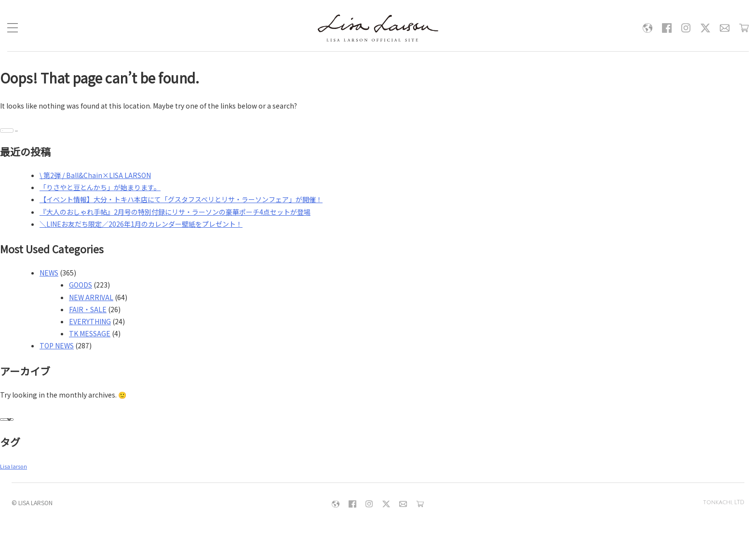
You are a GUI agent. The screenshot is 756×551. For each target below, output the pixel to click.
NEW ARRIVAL (91, 297)
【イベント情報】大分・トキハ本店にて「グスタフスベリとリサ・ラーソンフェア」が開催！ (181, 199)
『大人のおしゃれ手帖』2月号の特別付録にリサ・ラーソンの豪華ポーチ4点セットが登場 (175, 212)
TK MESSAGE (90, 333)
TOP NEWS (57, 345)
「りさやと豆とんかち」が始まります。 (100, 187)
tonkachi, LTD (723, 503)
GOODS (81, 285)
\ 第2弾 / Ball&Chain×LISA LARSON (95, 175)
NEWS (49, 273)
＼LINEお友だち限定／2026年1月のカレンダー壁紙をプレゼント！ (141, 224)
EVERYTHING (90, 321)
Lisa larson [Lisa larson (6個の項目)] (13, 466)
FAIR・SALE (88, 309)
